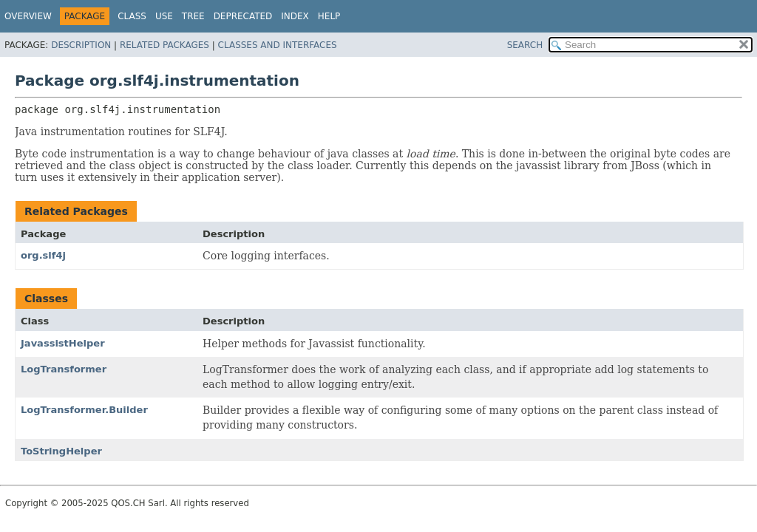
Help (329, 16)
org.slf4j (43, 255)
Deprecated (243, 16)
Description (81, 45)
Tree (193, 16)
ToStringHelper (61, 451)
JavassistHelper (63, 343)
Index (295, 16)
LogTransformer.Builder (84, 410)
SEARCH (525, 45)
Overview (28, 16)
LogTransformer (64, 369)
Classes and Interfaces (278, 45)
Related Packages (164, 45)
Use (164, 16)
